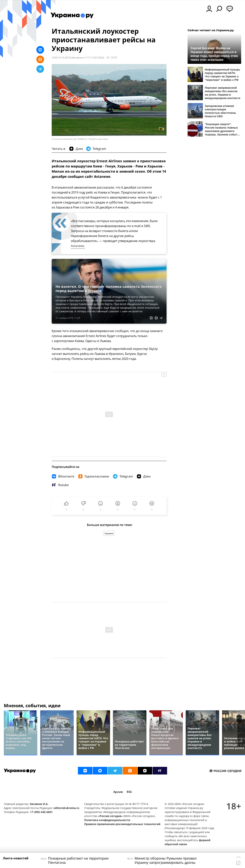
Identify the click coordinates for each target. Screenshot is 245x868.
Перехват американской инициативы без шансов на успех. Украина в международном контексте (223, 93)
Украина (109, 533)
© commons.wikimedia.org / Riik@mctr (69, 139)
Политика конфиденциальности (107, 820)
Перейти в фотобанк (98, 139)
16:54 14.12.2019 (61, 57)
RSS (129, 792)
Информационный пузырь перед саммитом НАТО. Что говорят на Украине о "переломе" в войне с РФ (223, 75)
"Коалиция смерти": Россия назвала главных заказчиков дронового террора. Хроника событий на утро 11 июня (223, 129)
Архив (118, 792)
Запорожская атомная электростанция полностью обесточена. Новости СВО (221, 111)
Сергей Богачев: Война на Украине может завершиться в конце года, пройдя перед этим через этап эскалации (214, 54)
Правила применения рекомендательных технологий (122, 824)
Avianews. (78, 246)
